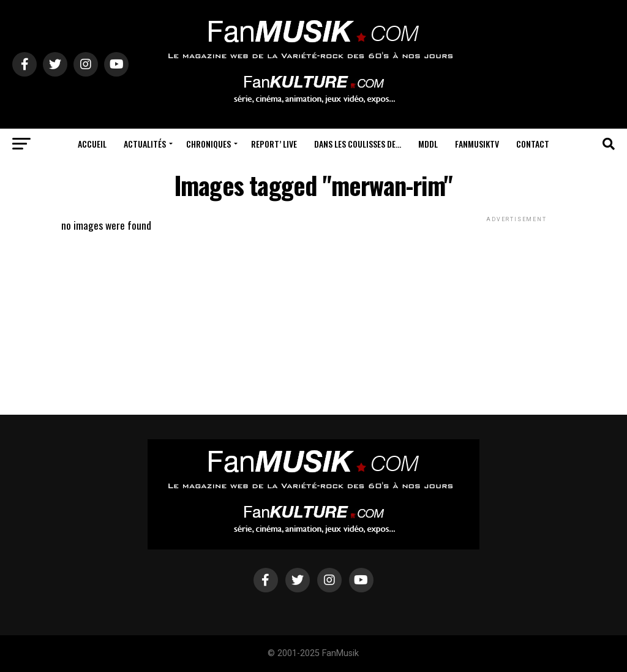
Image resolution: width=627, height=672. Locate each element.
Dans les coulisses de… (358, 144)
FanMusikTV (477, 144)
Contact (533, 144)
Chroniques (208, 144)
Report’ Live (274, 144)
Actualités (145, 144)
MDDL (428, 144)
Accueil (92, 144)
